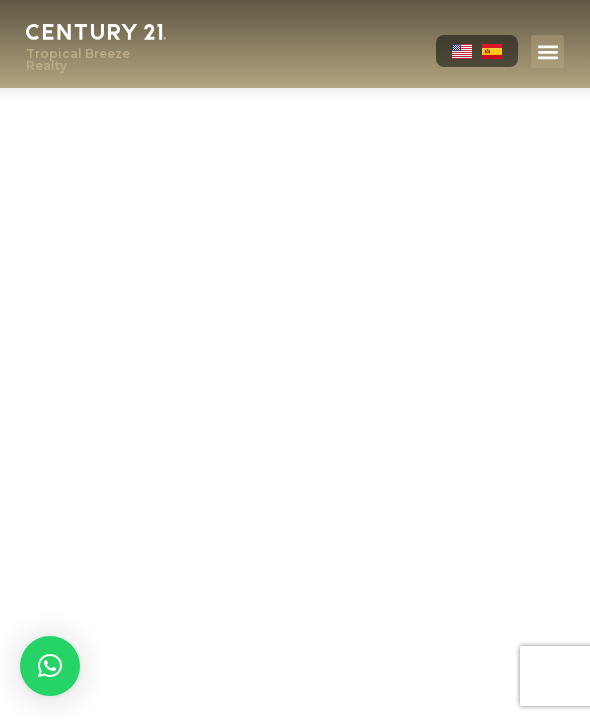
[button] (547, 51)
